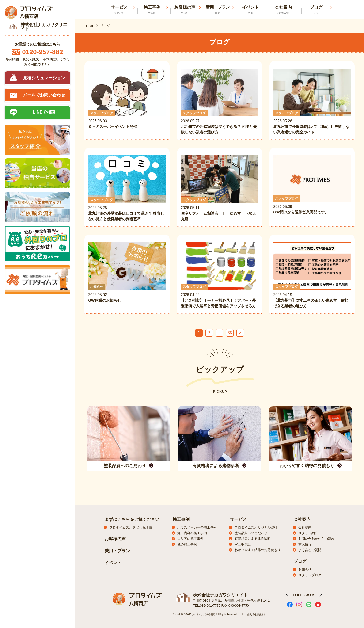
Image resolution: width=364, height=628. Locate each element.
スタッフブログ (310, 575)
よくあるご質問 (310, 550)
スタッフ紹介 (308, 533)
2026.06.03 (127, 102)
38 (230, 333)
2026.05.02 (127, 275)
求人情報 (305, 544)
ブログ (316, 10)
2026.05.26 (312, 102)
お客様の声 (185, 10)
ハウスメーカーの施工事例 (197, 527)
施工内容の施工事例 (192, 533)
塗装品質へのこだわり (251, 533)
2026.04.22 (220, 275)
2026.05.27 (220, 102)
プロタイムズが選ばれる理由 (131, 527)
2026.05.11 (220, 189)
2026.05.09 (312, 188)
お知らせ (305, 569)
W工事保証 (243, 544)
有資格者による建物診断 (253, 539)
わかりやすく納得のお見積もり (258, 550)
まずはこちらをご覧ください (132, 519)
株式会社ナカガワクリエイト (220, 595)
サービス (238, 519)
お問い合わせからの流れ (316, 539)
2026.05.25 (127, 189)
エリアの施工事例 (190, 539)
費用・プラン (218, 10)
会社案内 (283, 10)
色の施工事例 (187, 544)
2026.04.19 (312, 275)
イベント (250, 10)
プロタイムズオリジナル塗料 (256, 527)
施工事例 (152, 10)
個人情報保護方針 (257, 615)
